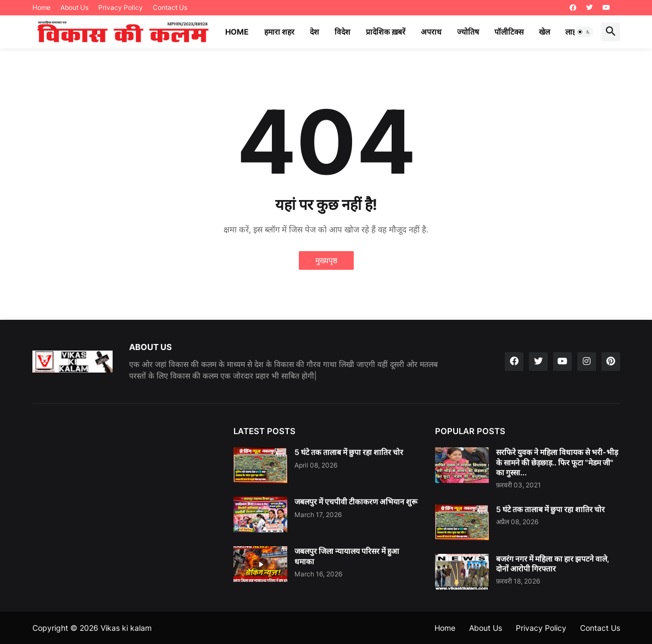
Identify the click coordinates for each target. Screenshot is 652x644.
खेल (544, 32)
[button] (584, 32)
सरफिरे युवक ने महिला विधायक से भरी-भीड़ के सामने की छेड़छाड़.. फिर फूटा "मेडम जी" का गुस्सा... (557, 462)
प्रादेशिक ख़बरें (386, 32)
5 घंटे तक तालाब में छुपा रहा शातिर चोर (349, 452)
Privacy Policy (121, 7)
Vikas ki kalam (126, 628)
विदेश (342, 32)
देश (314, 32)
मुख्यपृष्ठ (326, 260)
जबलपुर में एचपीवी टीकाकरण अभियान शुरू (356, 501)
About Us (74, 7)
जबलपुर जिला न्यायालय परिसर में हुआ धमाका (347, 556)
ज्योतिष (468, 32)
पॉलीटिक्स (509, 32)
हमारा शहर (279, 32)
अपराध (431, 32)
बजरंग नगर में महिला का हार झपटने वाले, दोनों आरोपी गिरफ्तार (553, 563)
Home (41, 7)
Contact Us (170, 7)
